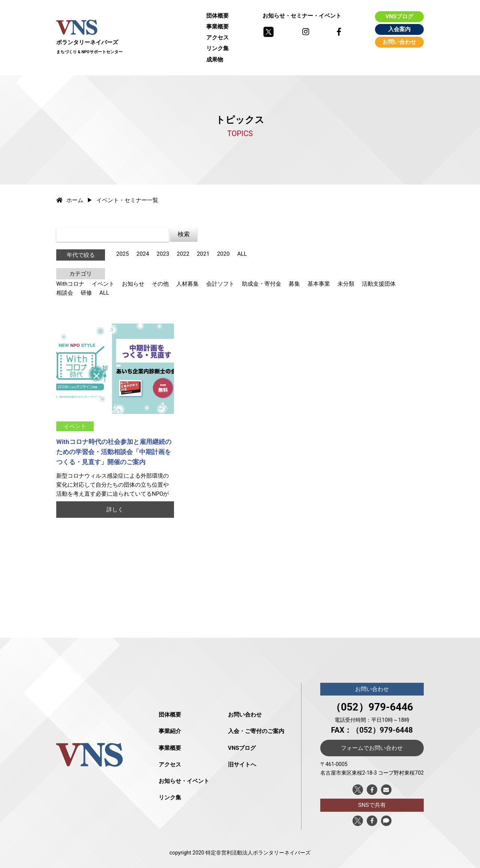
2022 (183, 254)
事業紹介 (170, 731)
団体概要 (217, 16)
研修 (86, 293)
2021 (203, 254)
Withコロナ (70, 284)
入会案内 (399, 29)
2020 (223, 254)
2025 (123, 254)
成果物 (215, 60)
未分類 (346, 284)
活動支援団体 (379, 284)
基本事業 (319, 284)
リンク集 (217, 48)
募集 (294, 284)
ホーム (70, 200)
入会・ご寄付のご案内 (256, 731)
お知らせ (133, 284)
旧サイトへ (242, 765)
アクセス (217, 37)
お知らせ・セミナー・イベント (302, 16)
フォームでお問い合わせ (372, 748)
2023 (163, 254)
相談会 (65, 293)
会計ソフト (220, 284)
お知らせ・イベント (184, 781)
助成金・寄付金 (262, 284)
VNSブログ (400, 16)
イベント (103, 284)
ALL (242, 254)
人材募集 (187, 284)
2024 (143, 254)
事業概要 (217, 27)
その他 (160, 284)
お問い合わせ (399, 42)
